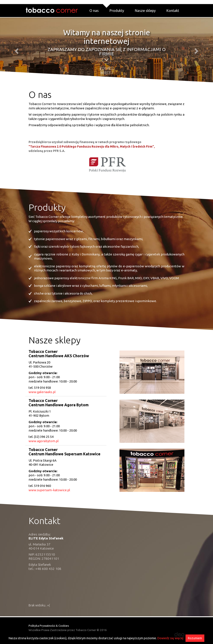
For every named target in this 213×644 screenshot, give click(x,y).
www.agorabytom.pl (44, 441)
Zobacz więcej (107, 70)
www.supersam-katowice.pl (49, 490)
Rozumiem (195, 638)
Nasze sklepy (145, 11)
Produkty (117, 11)
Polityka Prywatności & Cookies (49, 626)
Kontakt (173, 11)
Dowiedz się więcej (170, 638)
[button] (16, 50)
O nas (94, 11)
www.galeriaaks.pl (42, 392)
